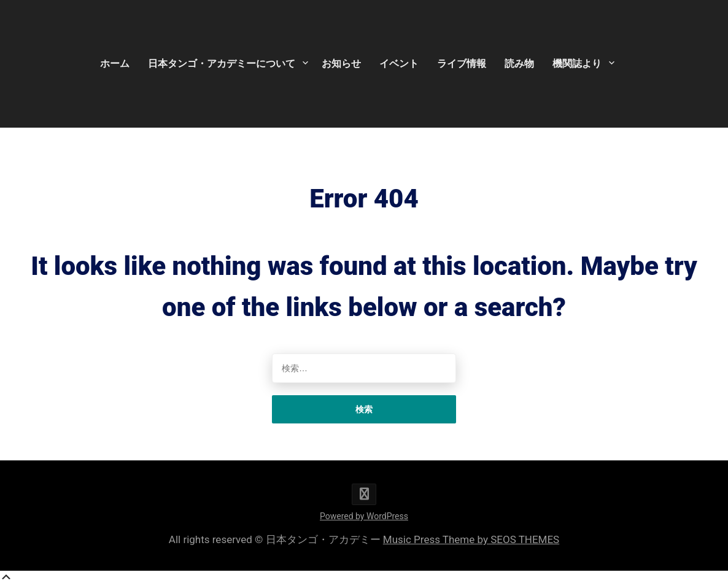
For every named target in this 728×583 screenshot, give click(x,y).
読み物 (519, 64)
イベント (399, 64)
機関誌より (577, 64)
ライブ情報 (462, 64)
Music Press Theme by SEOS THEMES (471, 539)
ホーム (115, 64)
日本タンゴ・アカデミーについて (222, 64)
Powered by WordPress (364, 516)
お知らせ (341, 64)
